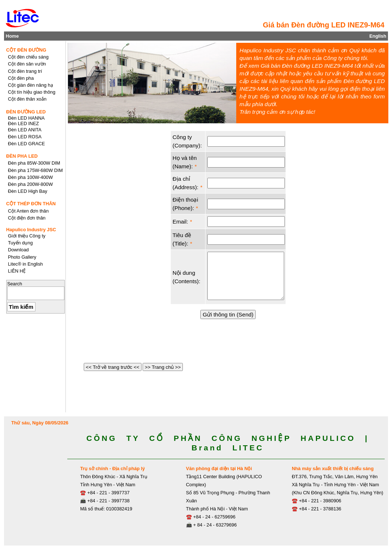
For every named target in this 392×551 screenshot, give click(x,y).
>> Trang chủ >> (163, 367)
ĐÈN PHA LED (22, 156)
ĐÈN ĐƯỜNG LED (26, 112)
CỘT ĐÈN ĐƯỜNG (26, 50)
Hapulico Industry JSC (31, 230)
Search (15, 284)
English (378, 36)
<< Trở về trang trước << (113, 367)
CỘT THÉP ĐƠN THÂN (31, 204)
